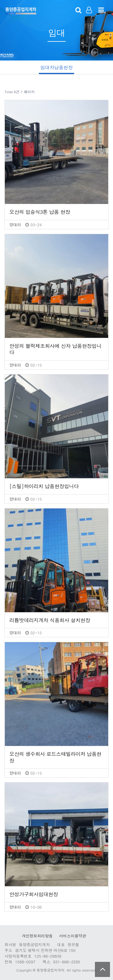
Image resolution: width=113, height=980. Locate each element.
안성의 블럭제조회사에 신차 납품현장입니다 (55, 349)
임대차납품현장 (57, 67)
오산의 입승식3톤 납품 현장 (40, 212)
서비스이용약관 (73, 936)
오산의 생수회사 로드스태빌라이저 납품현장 (55, 757)
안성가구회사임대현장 (34, 894)
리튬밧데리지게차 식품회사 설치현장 (50, 620)
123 (21, 11)
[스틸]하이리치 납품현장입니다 (44, 486)
